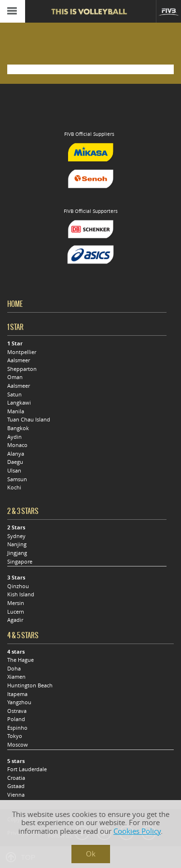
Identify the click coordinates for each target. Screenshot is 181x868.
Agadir (15, 620)
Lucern (16, 612)
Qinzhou (18, 586)
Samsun (17, 479)
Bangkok (18, 428)
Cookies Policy (137, 831)
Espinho (17, 728)
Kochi (14, 487)
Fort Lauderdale (27, 769)
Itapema (17, 694)
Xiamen (16, 677)
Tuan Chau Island (29, 420)
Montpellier (22, 352)
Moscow (18, 745)
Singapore (20, 562)
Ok (91, 854)
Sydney (16, 536)
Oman (15, 377)
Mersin (16, 603)
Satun (14, 395)
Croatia (16, 778)
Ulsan (14, 471)
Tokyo (15, 736)
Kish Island (21, 594)
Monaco (17, 445)
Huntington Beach (30, 685)
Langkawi (19, 403)
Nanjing (17, 544)
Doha (14, 669)
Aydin (14, 437)
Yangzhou (19, 702)
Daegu (15, 462)
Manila (16, 411)
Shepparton (22, 369)
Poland (16, 719)
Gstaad (16, 786)
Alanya (16, 454)
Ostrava (17, 711)
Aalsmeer (19, 360)
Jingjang (17, 553)
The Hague (21, 660)
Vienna (16, 795)
